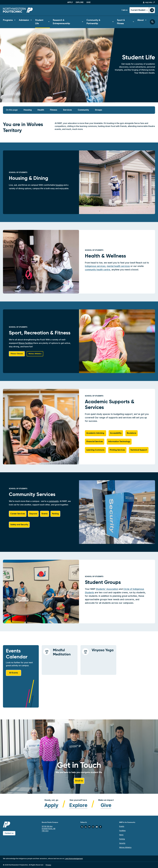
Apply (70, 2)
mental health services (118, 266)
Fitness (54, 110)
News (121, 835)
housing (59, 185)
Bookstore (132, 433)
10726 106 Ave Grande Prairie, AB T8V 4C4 (49, 829)
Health (41, 110)
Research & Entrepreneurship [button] (61, 22)
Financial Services (95, 442)
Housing (28, 110)
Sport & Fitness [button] (121, 22)
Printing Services (117, 450)
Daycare (33, 514)
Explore (80, 2)
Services (67, 110)
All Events (14, 673)
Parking (55, 514)
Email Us (79, 781)
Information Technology (119, 442)
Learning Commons (95, 450)
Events (45, 514)
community (54, 501)
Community (83, 110)
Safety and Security (19, 525)
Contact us (9, 833)
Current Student (138, 10)
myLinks (149, 2)
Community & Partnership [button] (93, 22)
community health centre (98, 270)
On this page (12, 110)
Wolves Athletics (125, 847)
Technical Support (139, 450)
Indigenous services (95, 266)
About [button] (141, 20)
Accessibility (116, 433)
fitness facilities (26, 343)
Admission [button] (24, 20)
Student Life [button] (39, 22)
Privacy (48, 865)
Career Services (18, 514)
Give (88, 2)
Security (122, 843)
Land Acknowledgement (74, 859)
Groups (99, 110)
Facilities (122, 831)
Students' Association (107, 589)
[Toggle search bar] (152, 22)
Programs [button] (8, 20)
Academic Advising (96, 433)
